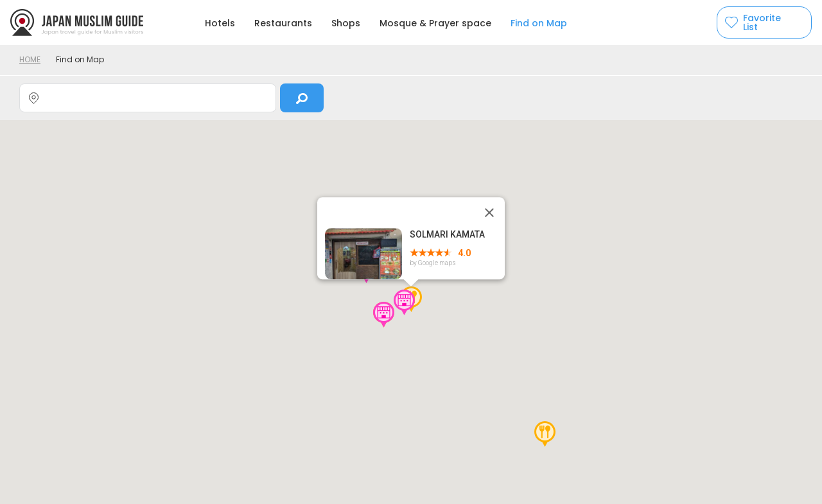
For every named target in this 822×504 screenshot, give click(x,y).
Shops (346, 23)
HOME (30, 59)
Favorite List (762, 22)
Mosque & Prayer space (435, 23)
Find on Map (539, 23)
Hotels (220, 23)
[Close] (489, 213)
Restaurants (283, 23)
